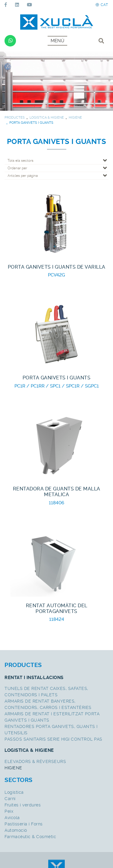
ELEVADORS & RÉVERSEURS (35, 761)
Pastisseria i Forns (24, 824)
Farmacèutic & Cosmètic (30, 837)
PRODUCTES (15, 118)
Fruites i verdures (23, 805)
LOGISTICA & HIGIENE (47, 118)
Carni (10, 799)
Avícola (12, 818)
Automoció (16, 830)
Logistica (14, 792)
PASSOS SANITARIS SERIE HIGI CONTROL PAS (53, 739)
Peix (9, 811)
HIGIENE (75, 118)
